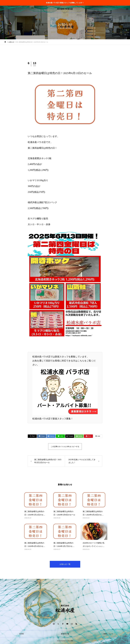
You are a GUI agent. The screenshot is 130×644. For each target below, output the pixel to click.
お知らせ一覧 (65, 564)
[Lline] (60, 436)
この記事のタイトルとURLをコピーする (65, 446)
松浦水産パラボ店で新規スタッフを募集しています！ (65, 3)
